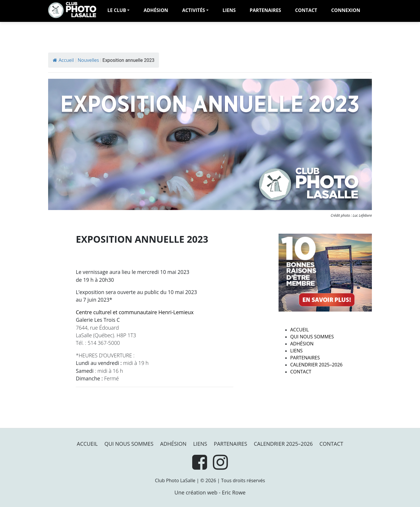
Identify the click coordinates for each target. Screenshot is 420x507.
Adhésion (302, 344)
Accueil (63, 60)
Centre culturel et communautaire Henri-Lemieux (135, 312)
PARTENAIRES (265, 10)
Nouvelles (88, 60)
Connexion (346, 10)
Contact (306, 10)
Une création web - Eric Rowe (210, 492)
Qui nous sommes (312, 337)
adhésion (156, 10)
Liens (229, 10)
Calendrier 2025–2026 (316, 365)
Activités (194, 10)
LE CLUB (117, 10)
